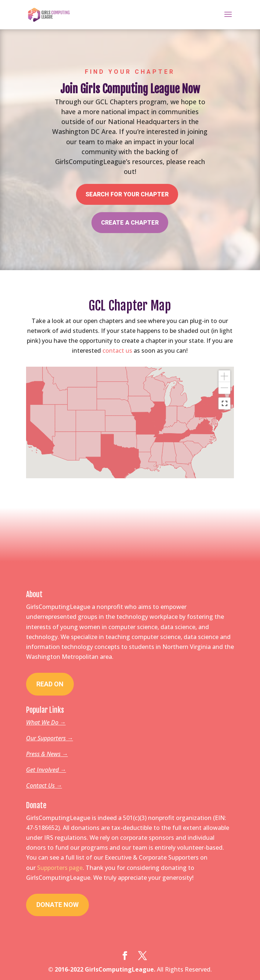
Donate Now (57, 905)
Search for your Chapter (127, 191)
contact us (117, 351)
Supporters (53, 868)
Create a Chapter (130, 217)
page (76, 868)
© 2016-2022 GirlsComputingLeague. (102, 969)
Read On (50, 684)
